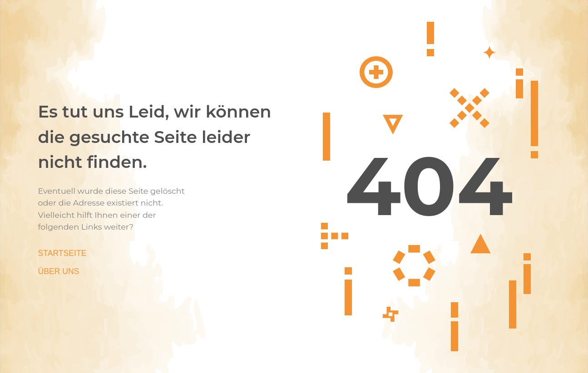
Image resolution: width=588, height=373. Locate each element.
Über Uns (59, 271)
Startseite (62, 253)
